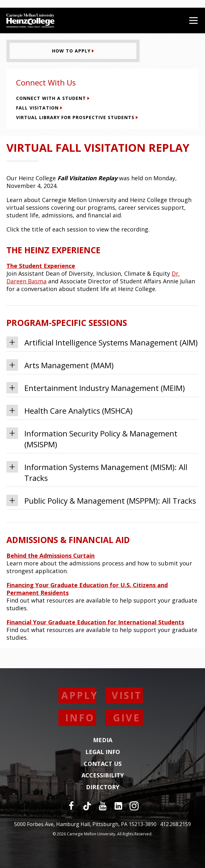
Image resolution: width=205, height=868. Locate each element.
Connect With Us (46, 82)
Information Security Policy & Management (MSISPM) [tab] (92, 438)
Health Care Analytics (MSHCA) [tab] (69, 410)
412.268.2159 (175, 824)
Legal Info (103, 752)
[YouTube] (103, 806)
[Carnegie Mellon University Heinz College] (30, 21)
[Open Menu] (193, 20)
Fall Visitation (39, 108)
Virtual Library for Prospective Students (77, 117)
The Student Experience (41, 266)
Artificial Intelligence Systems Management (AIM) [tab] (102, 342)
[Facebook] (71, 806)
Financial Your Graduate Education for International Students (95, 622)
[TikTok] (87, 806)
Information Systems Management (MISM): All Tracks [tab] (97, 472)
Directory (103, 787)
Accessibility (103, 775)
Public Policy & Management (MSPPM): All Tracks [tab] (101, 500)
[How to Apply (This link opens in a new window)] (73, 51)
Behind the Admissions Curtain (51, 556)
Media (103, 740)
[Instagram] (134, 806)
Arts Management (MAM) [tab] (60, 365)
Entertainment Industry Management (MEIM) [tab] (96, 388)
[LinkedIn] (118, 806)
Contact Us (103, 764)
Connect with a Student (53, 98)
